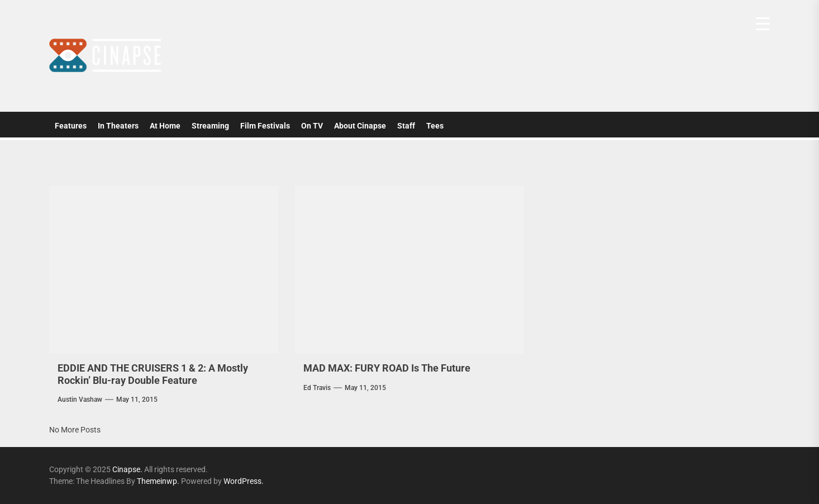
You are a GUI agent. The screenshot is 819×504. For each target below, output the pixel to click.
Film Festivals (265, 126)
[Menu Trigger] (763, 24)
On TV (312, 126)
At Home (165, 126)
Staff (406, 126)
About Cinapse (360, 126)
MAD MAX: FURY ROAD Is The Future (387, 368)
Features (71, 126)
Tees (435, 126)
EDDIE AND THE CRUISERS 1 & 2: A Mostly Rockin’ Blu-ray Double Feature (153, 374)
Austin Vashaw (80, 400)
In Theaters (118, 126)
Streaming (210, 126)
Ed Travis (317, 388)
